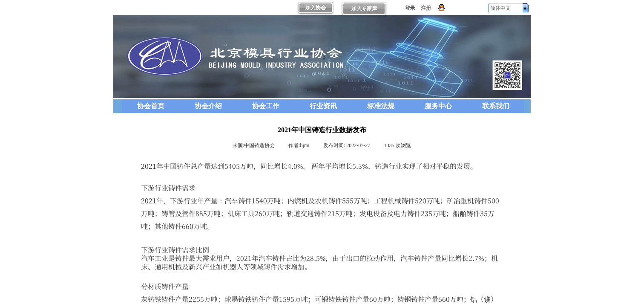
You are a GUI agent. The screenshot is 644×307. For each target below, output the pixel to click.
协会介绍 (208, 106)
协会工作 (266, 106)
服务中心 (438, 106)
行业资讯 (323, 106)
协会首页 (151, 106)
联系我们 (496, 106)
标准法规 (381, 106)
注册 (426, 8)
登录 (410, 8)
